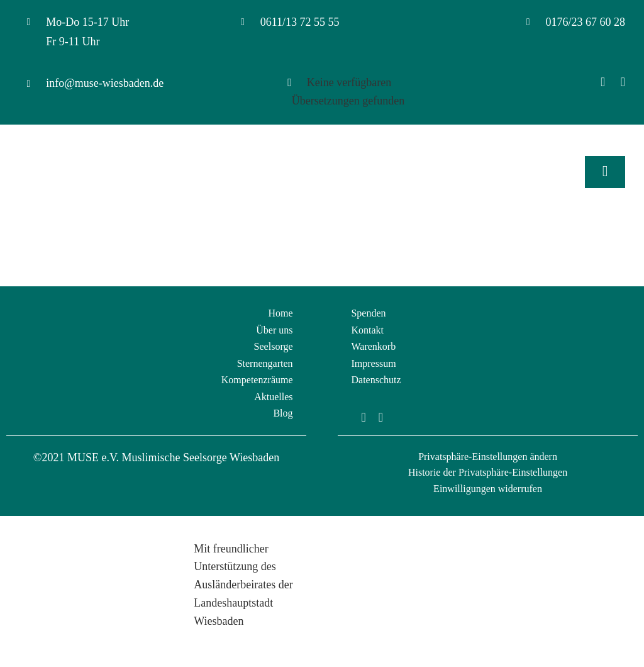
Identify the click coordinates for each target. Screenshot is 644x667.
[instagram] (381, 417)
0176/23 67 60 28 (585, 22)
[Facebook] (603, 82)
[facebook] (363, 417)
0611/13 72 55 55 (300, 22)
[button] (488, 457)
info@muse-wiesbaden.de (105, 83)
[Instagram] (623, 82)
